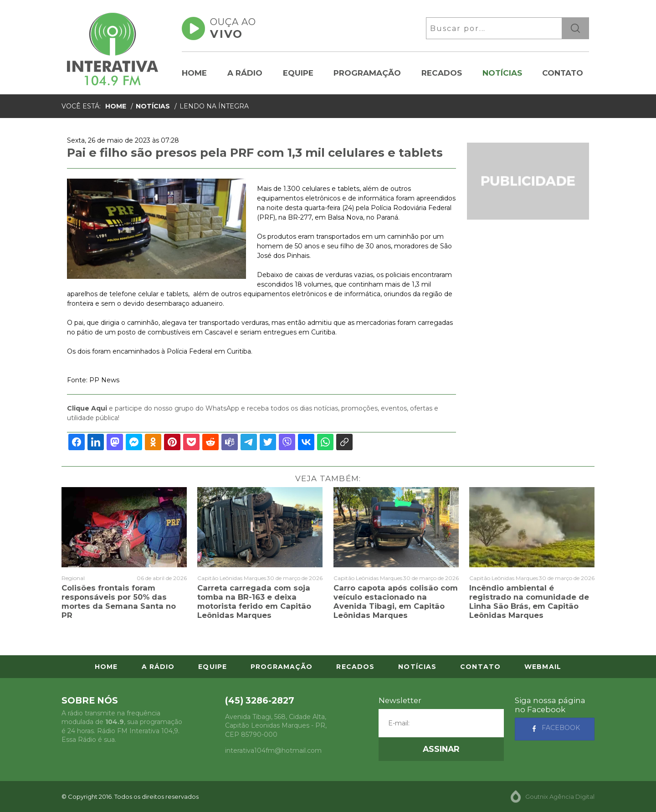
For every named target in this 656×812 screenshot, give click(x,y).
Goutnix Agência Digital (560, 797)
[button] (441, 749)
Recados (442, 73)
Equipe (298, 73)
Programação (367, 73)
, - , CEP (276, 726)
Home (194, 73)
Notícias (502, 73)
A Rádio (245, 73)
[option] (156, 229)
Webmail (543, 667)
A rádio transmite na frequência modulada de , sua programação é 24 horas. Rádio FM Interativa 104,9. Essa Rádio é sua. (122, 727)
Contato (563, 73)
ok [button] (575, 28)
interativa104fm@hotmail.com (273, 750)
